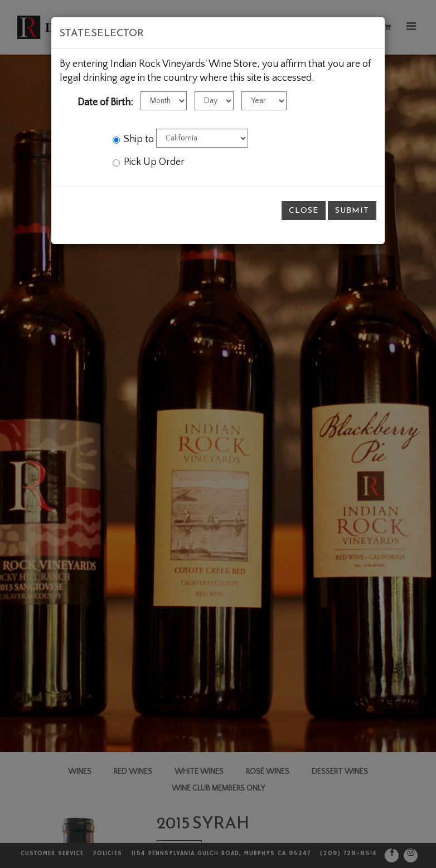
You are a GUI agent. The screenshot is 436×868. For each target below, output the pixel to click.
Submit (352, 210)
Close (304, 210)
